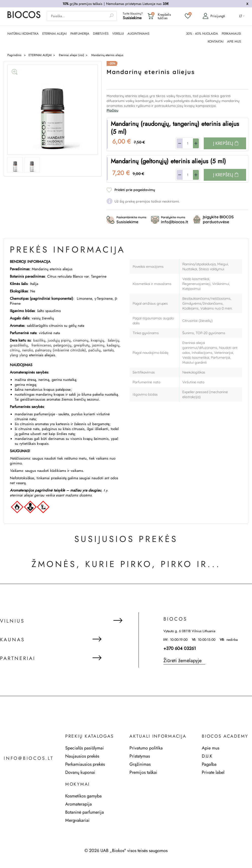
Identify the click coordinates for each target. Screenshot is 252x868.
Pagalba (209, 764)
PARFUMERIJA (80, 33)
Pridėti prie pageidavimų (135, 190)
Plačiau (112, 110)
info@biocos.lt (30, 758)
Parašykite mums (175, 220)
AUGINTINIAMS (138, 33)
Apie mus (211, 748)
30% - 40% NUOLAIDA (202, 33)
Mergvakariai (77, 820)
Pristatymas (140, 756)
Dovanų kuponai (80, 772)
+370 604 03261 (180, 648)
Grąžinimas (140, 764)
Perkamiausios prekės (85, 764)
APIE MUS (234, 41)
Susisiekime (132, 18)
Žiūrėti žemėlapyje (182, 660)
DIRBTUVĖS (101, 33)
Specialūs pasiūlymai (85, 748)
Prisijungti (213, 16)
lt (241, 16)
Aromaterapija (79, 804)
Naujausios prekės (82, 756)
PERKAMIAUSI (231, 33)
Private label (213, 772)
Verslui (118, 33)
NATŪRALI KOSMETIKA (23, 33)
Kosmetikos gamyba (83, 796)
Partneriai (18, 658)
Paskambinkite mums (131, 220)
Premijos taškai (143, 772)
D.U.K (207, 756)
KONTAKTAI (216, 41)
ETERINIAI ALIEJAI (55, 33)
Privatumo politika (146, 748)
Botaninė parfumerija (85, 812)
